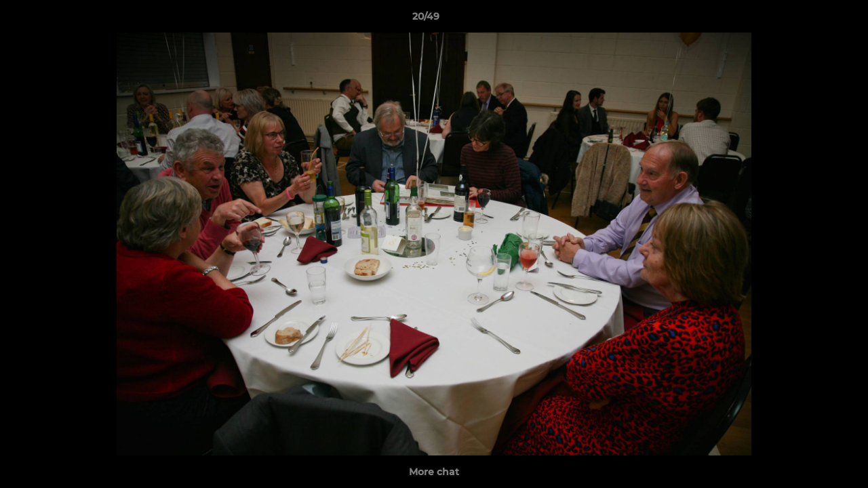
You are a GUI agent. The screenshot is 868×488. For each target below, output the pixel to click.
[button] (811, 20)
